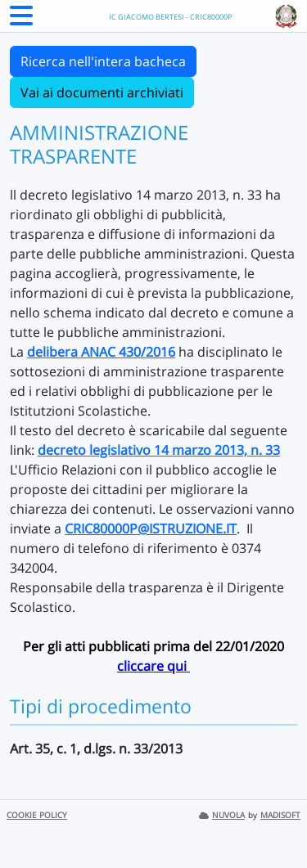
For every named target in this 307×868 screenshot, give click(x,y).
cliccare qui (153, 666)
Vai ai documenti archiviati (102, 92)
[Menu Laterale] (21, 20)
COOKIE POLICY (37, 815)
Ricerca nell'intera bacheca (103, 61)
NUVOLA (222, 815)
